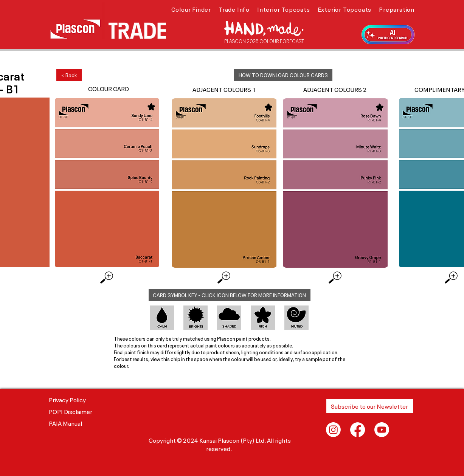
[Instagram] (333, 430)
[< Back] (69, 75)
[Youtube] (382, 430)
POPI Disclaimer (71, 411)
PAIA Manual (65, 423)
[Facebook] (358, 430)
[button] (191, 9)
